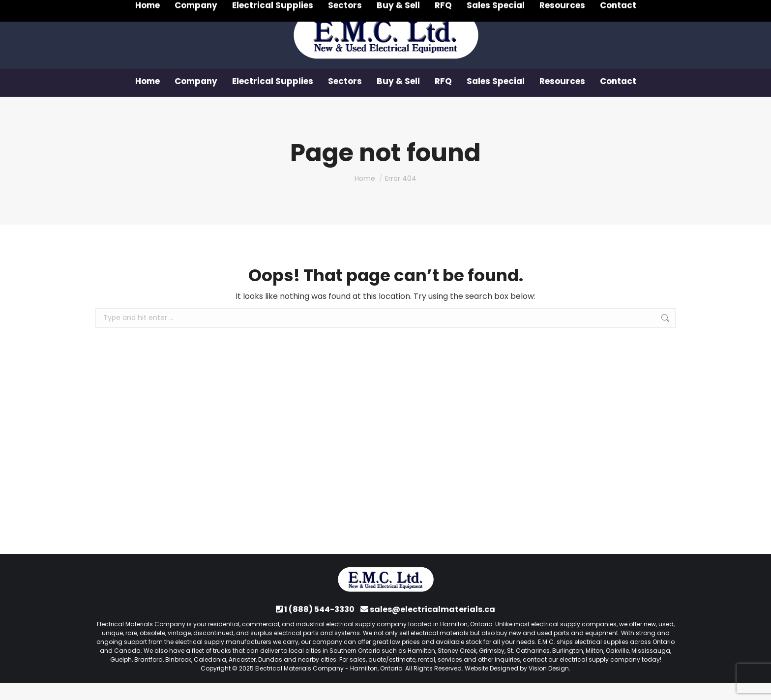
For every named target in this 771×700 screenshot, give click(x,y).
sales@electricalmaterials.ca (432, 627)
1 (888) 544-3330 (147, 9)
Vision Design (549, 685)
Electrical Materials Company (299, 685)
